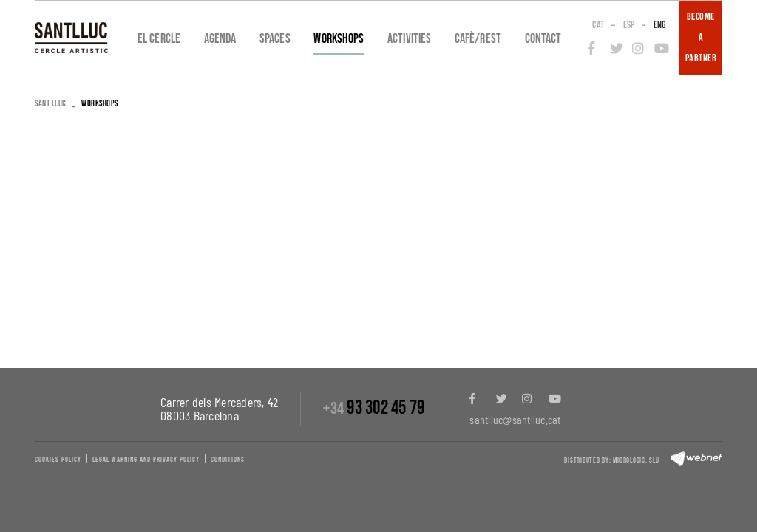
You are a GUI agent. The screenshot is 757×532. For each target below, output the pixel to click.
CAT (598, 25)
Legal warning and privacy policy (146, 460)
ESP (629, 25)
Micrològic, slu (636, 460)
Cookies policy (58, 460)
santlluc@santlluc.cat (515, 419)
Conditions (228, 460)
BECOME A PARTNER (701, 37)
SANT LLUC (51, 104)
